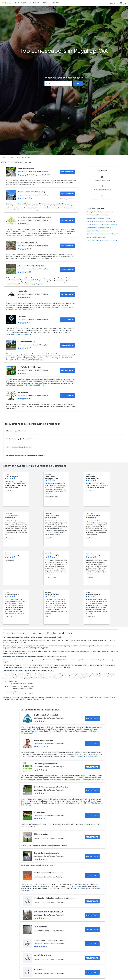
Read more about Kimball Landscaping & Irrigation (25, 284)
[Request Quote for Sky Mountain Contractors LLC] (92, 718)
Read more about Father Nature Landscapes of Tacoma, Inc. (30, 235)
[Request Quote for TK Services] (92, 972)
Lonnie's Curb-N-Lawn (43, 955)
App (105, 4)
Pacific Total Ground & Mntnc (29, 367)
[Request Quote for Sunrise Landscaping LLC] (67, 246)
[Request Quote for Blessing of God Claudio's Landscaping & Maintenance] (92, 901)
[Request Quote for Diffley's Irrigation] (92, 837)
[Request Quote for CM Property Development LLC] (92, 767)
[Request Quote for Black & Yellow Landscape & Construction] (92, 790)
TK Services (39, 969)
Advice (45, 3)
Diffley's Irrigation (41, 834)
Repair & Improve (21, 3)
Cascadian (22, 316)
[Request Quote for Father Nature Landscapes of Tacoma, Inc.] (67, 221)
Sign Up (113, 4)
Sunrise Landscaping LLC (28, 242)
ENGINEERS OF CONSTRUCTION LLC (48, 912)
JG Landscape (40, 812)
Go (78, 83)
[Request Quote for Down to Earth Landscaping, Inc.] (92, 856)
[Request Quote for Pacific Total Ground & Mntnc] (67, 370)
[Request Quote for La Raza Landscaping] (67, 345)
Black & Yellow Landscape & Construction (51, 787)
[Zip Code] (58, 83)
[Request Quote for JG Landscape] (92, 816)
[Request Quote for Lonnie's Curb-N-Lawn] (92, 958)
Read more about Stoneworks (21, 309)
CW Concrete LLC (41, 927)
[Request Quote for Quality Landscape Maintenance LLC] (92, 876)
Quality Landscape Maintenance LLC (49, 873)
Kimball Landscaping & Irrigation (31, 266)
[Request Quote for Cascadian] (67, 320)
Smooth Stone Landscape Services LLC (50, 940)
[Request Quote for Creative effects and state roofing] (67, 194)
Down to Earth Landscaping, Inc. (47, 853)
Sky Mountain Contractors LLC (46, 715)
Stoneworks (22, 291)
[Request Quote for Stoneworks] (67, 295)
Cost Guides (35, 3)
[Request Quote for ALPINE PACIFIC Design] (92, 744)
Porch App (55, 3)
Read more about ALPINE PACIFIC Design (86, 756)
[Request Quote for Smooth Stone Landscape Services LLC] (92, 944)
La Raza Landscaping (26, 342)
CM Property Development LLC (46, 764)
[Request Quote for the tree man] (67, 396)
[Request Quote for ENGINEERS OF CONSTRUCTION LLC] (92, 915)
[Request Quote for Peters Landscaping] (67, 172)
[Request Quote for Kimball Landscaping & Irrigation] (67, 269)
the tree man (23, 392)
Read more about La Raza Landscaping (31, 360)
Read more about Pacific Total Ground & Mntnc (27, 385)
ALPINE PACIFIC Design (43, 740)
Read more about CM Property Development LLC (86, 780)
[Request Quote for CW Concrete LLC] (92, 930)
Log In (123, 3)
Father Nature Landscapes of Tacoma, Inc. (34, 217)
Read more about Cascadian (21, 334)
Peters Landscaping (26, 169)
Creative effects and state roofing (31, 192)
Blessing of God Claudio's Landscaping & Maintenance (56, 898)
